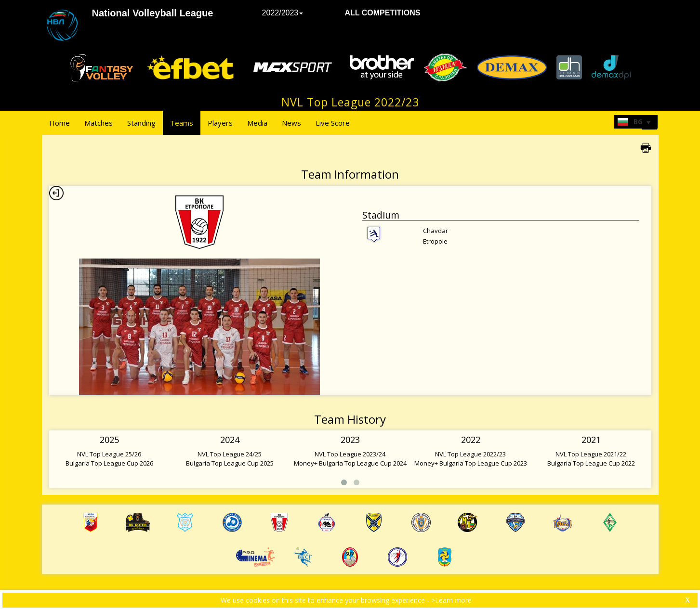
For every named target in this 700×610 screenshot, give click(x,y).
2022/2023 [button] (283, 13)
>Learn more (451, 600)
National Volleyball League (153, 13)
